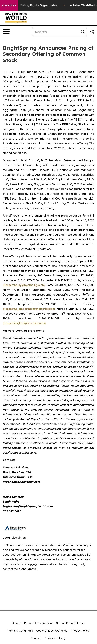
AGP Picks (9, 5)
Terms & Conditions (20, 631)
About (17, 623)
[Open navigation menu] (6, 32)
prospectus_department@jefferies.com (29, 309)
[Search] (55, 32)
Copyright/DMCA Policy (52, 631)
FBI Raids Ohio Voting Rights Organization (32, 5)
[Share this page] (92, 32)
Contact (36, 638)
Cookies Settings (56, 638)
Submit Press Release (70, 623)
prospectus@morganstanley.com (24, 323)
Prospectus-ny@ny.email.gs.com (24, 285)
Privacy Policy (80, 631)
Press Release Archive (38, 623)
